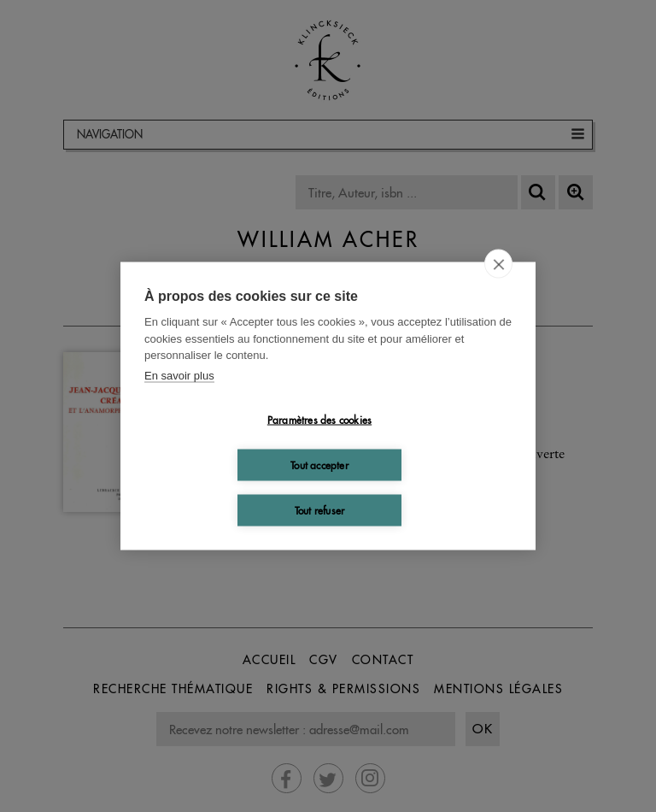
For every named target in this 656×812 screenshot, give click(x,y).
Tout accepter (319, 465)
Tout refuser (319, 510)
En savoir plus (179, 375)
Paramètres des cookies (319, 419)
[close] (498, 264)
